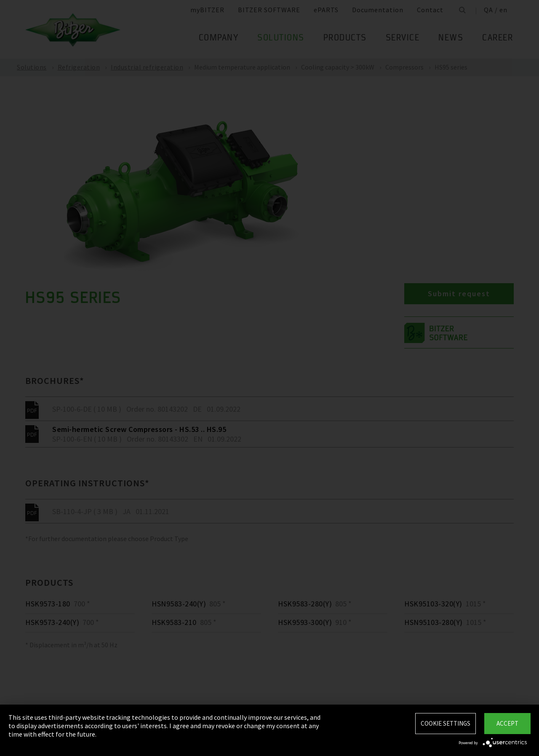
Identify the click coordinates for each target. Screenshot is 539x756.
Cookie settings (446, 723)
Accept (507, 723)
